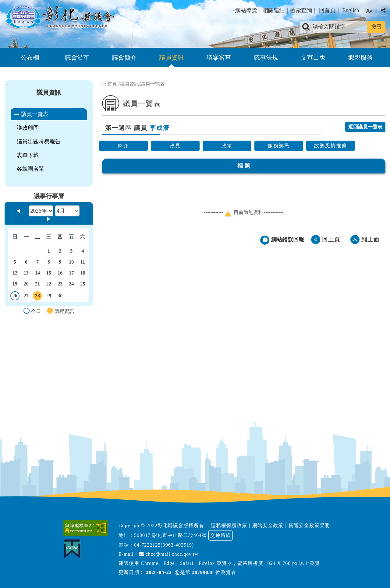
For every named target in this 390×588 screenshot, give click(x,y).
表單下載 (28, 155)
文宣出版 (313, 58)
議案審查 (219, 58)
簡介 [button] (123, 146)
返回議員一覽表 (365, 127)
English (351, 10)
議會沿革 (77, 58)
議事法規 (266, 58)
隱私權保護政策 (229, 525)
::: (232, 11)
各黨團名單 (30, 169)
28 (37, 297)
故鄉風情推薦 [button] (331, 146)
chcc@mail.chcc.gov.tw (169, 554)
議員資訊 (172, 58)
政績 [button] (227, 146)
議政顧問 (28, 128)
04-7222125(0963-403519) (164, 545)
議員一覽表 (35, 114)
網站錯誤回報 (288, 240)
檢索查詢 (301, 10)
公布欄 (30, 58)
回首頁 (327, 10)
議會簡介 (124, 58)
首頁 (112, 84)
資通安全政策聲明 (309, 525)
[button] (195, 495)
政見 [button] (175, 146)
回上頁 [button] (331, 240)
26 (15, 297)
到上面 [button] (370, 240)
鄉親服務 (360, 58)
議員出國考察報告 (39, 142)
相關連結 (274, 10)
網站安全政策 (268, 525)
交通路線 (221, 535)
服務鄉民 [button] (279, 146)
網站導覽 (246, 10)
